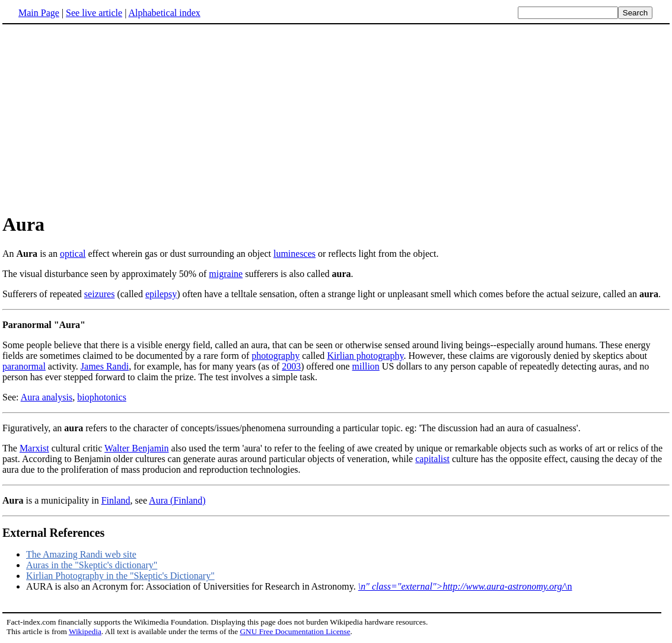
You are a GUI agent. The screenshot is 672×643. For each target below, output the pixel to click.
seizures (100, 294)
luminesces (294, 254)
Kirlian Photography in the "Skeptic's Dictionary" (120, 576)
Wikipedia (85, 631)
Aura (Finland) (177, 500)
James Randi (105, 366)
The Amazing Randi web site (81, 554)
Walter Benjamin (136, 448)
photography (276, 356)
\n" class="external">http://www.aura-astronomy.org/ (461, 586)
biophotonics (102, 397)
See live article (94, 13)
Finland (116, 500)
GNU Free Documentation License (295, 631)
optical (73, 254)
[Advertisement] (102, 118)
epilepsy (161, 294)
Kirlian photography (365, 356)
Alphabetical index (164, 13)
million (366, 366)
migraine (226, 274)
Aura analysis (47, 397)
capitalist (432, 459)
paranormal (24, 366)
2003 (291, 366)
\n (568, 586)
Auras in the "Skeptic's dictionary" (92, 565)
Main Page (39, 13)
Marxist (34, 448)
